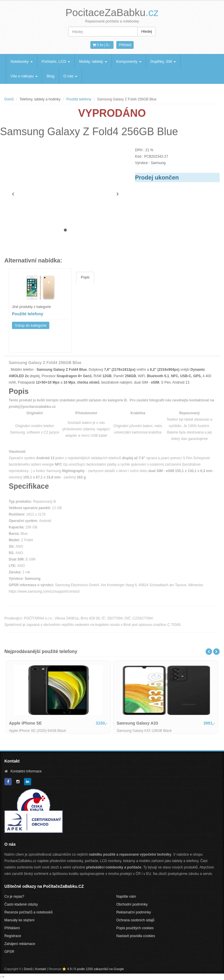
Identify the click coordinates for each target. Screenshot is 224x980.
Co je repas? (14, 897)
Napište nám (126, 897)
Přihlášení (12, 928)
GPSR (9, 952)
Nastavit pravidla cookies (136, 936)
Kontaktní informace (26, 771)
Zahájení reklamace (20, 944)
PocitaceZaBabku (112, 12)
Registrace (13, 936)
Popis (85, 277)
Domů (9, 99)
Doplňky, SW (163, 61)
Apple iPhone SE (25, 723)
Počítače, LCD (56, 61)
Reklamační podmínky (134, 912)
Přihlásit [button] (125, 45)
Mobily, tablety (93, 61)
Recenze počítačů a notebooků (28, 912)
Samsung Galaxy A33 (137, 723)
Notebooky (22, 61)
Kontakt (41, 969)
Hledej (147, 31)
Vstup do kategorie (31, 325)
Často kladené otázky (21, 904)
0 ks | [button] (101, 45)
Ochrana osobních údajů (135, 920)
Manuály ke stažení (19, 920)
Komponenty (129, 61)
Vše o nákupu (24, 76)
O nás (70, 76)
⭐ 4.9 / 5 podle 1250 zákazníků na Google (93, 969)
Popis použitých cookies (135, 928)
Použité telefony (79, 99)
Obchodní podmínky (132, 904)
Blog (50, 76)
